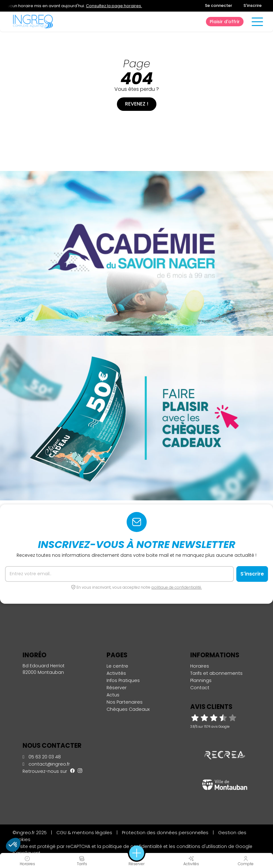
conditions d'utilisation (202, 846)
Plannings (201, 680)
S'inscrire (253, 5)
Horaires (200, 666)
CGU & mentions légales (84, 833)
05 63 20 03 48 (42, 757)
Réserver (117, 688)
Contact (200, 688)
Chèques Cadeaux (128, 709)
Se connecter (219, 5)
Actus (113, 695)
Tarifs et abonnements (216, 673)
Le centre (117, 666)
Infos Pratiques (123, 680)
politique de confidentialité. (177, 587)
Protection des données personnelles (165, 833)
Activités (116, 673)
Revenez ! (137, 104)
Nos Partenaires (125, 702)
